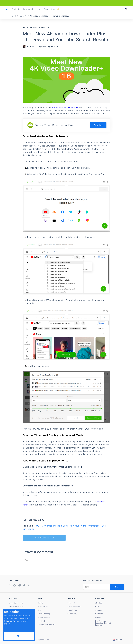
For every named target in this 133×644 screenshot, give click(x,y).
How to (40, 603)
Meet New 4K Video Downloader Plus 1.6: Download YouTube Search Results (66, 37)
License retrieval (44, 617)
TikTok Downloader (16, 606)
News (97, 606)
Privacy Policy (12, 621)
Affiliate (98, 617)
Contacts (99, 610)
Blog (14, 16)
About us (99, 603)
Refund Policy (72, 614)
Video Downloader (16, 603)
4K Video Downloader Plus (36, 28)
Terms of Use (72, 603)
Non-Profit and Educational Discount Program (103, 623)
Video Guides (43, 606)
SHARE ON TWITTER (44, 538)
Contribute (99, 614)
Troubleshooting (44, 614)
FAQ (39, 610)
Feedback (41, 621)
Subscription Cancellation (47, 625)
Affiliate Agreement (74, 606)
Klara (32, 47)
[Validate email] (117, 587)
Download (98, 125)
